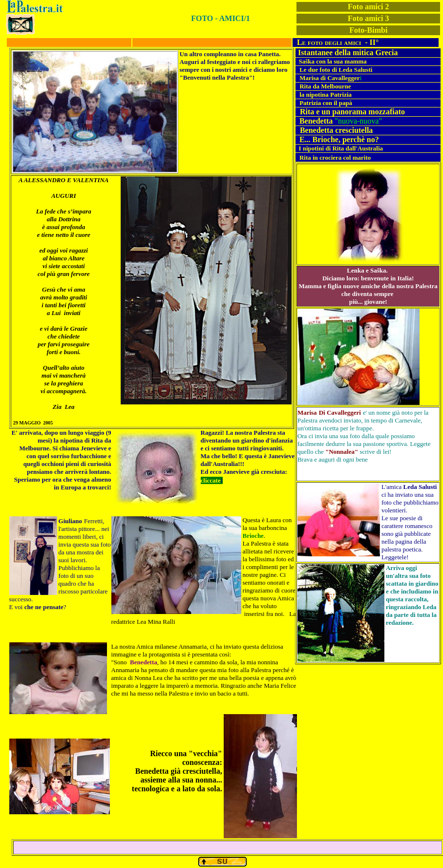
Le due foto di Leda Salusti (336, 70)
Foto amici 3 (368, 18)
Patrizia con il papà (326, 103)
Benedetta (316, 121)
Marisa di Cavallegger (329, 78)
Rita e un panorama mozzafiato (352, 112)
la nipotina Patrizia (326, 95)
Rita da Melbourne (325, 86)
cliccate (211, 480)
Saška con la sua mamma (332, 61)
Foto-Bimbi (368, 30)
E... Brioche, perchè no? (339, 139)
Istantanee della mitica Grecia (348, 53)
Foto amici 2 (368, 7)
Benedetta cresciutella (336, 130)
